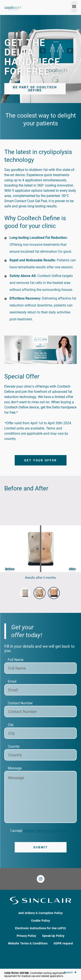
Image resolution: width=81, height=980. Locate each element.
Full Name (16, 660)
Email (12, 681)
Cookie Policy (40, 921)
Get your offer (40, 460)
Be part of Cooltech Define (35, 89)
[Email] (40, 690)
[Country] (40, 755)
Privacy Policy (26, 936)
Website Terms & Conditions (45, 831)
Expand (70, 972)
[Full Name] (40, 668)
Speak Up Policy (53, 936)
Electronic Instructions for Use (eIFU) (40, 928)
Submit (41, 847)
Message (15, 768)
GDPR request (63, 943)
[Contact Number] (40, 711)
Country (14, 746)
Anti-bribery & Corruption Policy (40, 913)
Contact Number (20, 703)
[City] (40, 733)
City (11, 725)
